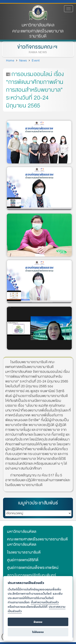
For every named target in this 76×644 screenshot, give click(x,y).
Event (36, 60)
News (23, 60)
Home (10, 60)
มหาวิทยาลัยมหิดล (38, 25)
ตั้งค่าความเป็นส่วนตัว (45, 602)
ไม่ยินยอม (38, 632)
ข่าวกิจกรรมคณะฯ (37, 47)
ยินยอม (38, 622)
